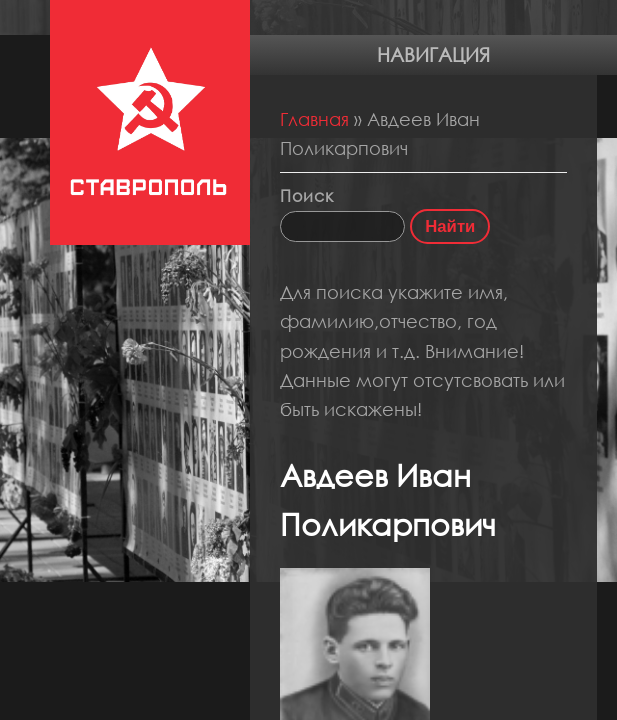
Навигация (433, 54)
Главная (314, 119)
